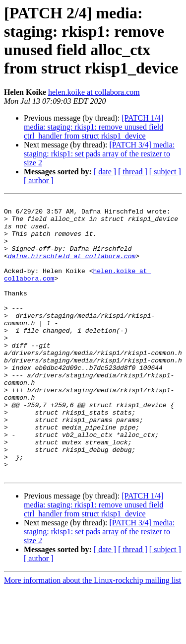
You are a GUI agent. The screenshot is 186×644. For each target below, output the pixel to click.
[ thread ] (133, 172)
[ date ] (105, 172)
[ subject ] (165, 172)
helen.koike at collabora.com (94, 92)
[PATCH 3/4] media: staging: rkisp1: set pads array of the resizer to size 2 (99, 154)
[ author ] (39, 180)
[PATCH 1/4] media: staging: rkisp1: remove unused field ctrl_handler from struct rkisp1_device (94, 127)
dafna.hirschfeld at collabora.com (72, 268)
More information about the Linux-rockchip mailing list (93, 635)
